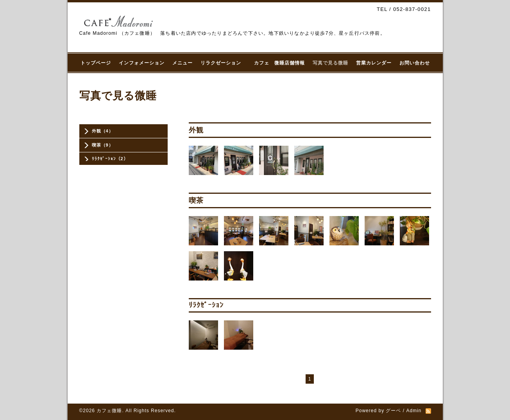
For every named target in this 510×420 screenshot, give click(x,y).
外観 (196, 130)
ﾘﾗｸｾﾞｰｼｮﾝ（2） (110, 159)
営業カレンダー (374, 63)
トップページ (96, 63)
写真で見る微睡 (330, 63)
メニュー (183, 63)
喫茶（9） (103, 145)
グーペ (393, 411)
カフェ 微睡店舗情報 (279, 63)
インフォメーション (142, 63)
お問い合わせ (415, 63)
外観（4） (103, 131)
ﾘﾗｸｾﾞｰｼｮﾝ (206, 305)
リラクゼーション (223, 63)
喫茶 (196, 200)
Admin (414, 411)
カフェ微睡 (109, 411)
